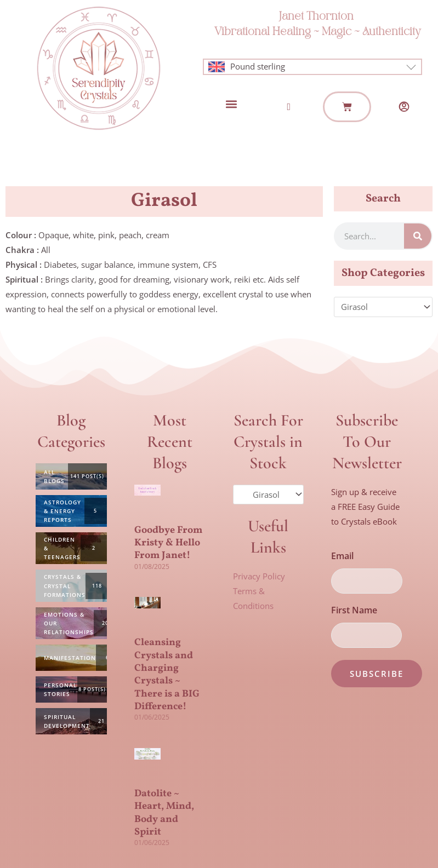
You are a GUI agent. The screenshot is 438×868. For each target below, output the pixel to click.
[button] (231, 104)
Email (342, 556)
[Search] (418, 236)
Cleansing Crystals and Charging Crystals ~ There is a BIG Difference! (167, 675)
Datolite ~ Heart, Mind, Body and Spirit (164, 813)
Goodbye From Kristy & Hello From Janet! (168, 543)
